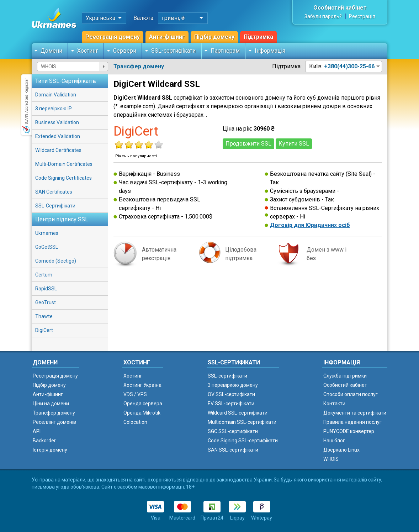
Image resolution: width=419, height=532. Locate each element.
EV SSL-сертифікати (231, 404)
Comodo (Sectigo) (56, 261)
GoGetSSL (47, 247)
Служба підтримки (345, 376)
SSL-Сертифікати (55, 206)
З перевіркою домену (233, 385)
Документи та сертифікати (355, 413)
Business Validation (57, 122)
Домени (51, 51)
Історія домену (50, 450)
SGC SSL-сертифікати (233, 431)
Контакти (334, 404)
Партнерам (225, 51)
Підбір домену (214, 37)
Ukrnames (47, 233)
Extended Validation (58, 136)
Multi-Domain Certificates (64, 164)
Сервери (125, 51)
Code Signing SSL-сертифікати (243, 441)
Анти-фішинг (167, 37)
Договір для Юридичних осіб (310, 225)
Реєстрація (362, 16)
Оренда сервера (143, 404)
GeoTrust (46, 302)
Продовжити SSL (248, 144)
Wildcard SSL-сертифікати (238, 413)
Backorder (44, 441)
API (37, 431)
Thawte (44, 316)
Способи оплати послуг (351, 394)
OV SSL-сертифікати (231, 394)
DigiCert (44, 330)
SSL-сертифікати (173, 51)
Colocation (135, 422)
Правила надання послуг (352, 422)
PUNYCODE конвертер (349, 431)
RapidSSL (46, 289)
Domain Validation (56, 95)
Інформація (270, 51)
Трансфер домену (139, 66)
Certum (44, 275)
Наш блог (334, 441)
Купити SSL (294, 144)
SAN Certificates (54, 192)
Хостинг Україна (142, 385)
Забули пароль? (323, 16)
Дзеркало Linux (341, 450)
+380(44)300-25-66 (349, 66)
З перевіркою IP (54, 109)
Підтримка (258, 37)
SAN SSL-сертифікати (233, 450)
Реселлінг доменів (54, 422)
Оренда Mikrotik (142, 413)
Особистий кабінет (340, 8)
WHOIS (331, 459)
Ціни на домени (51, 404)
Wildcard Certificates (58, 150)
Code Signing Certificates (63, 178)
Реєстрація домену (113, 37)
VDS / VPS (135, 394)
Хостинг (88, 51)
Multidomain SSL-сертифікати (242, 422)
